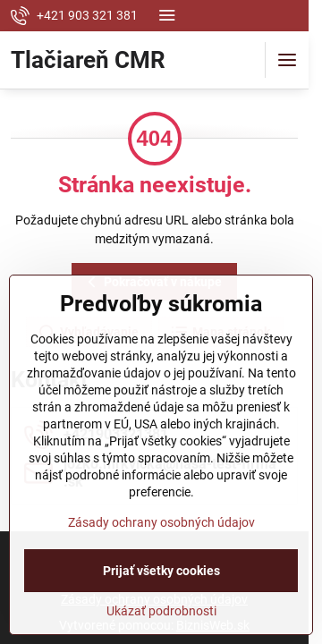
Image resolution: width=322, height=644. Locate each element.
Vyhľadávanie (88, 333)
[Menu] (287, 60)
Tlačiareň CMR (88, 60)
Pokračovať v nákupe (152, 282)
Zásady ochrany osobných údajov (161, 623)
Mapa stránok (220, 333)
